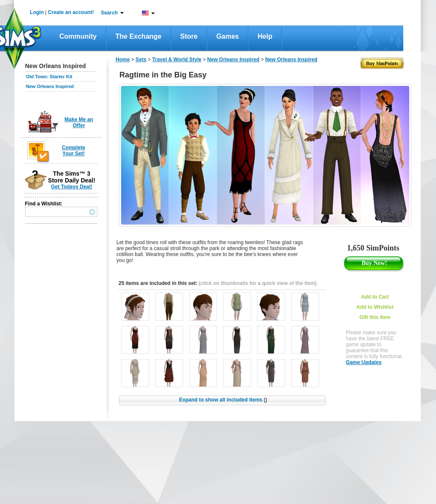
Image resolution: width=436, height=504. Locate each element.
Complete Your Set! (74, 151)
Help (265, 36)
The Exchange (139, 36)
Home (123, 60)
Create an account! (71, 12)
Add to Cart (375, 297)
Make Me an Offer (79, 122)
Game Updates (364, 362)
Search (109, 13)
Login (37, 12)
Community (78, 36)
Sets (141, 60)
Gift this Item (375, 317)
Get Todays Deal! (72, 187)
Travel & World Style (177, 60)
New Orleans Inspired (50, 86)
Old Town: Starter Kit (49, 77)
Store (189, 36)
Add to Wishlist (375, 307)
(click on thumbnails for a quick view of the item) (258, 283)
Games (228, 36)
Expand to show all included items (223, 400)
